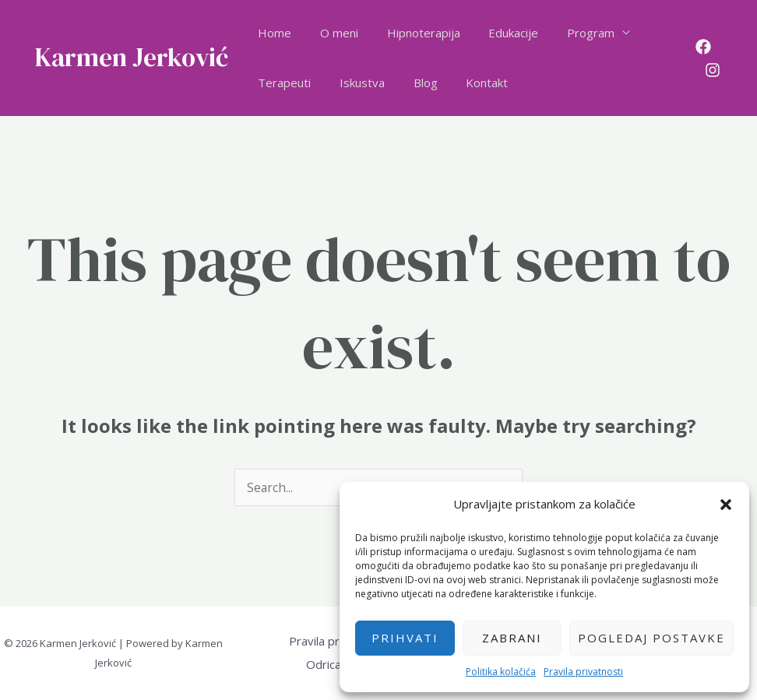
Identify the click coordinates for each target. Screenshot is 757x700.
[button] (726, 505)
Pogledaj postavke (651, 638)
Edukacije (495, 33)
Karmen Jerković (132, 57)
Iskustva (354, 83)
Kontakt (469, 83)
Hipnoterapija (410, 33)
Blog (412, 83)
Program (567, 33)
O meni (331, 33)
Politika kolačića (501, 672)
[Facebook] (701, 47)
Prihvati (405, 638)
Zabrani (512, 638)
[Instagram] (710, 70)
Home (272, 33)
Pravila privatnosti (583, 672)
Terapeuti (282, 83)
